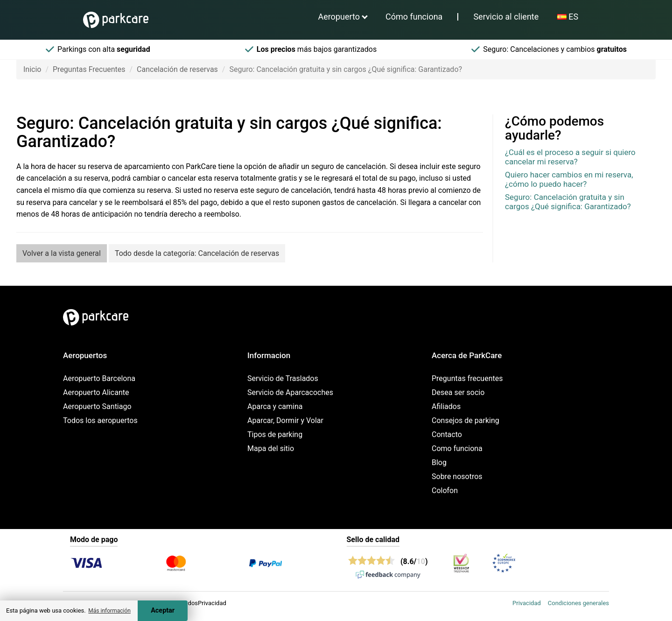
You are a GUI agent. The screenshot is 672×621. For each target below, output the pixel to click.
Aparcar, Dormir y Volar (285, 420)
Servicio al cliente (506, 17)
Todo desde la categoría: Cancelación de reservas (197, 253)
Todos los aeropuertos (100, 420)
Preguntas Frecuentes (89, 69)
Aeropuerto (339, 17)
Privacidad (527, 603)
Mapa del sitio (271, 448)
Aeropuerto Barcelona (99, 378)
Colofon (445, 490)
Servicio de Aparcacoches (290, 392)
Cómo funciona (414, 17)
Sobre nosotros (457, 476)
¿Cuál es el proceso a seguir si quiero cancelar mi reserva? (570, 157)
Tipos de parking (275, 434)
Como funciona (457, 448)
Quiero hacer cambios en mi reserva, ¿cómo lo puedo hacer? (569, 179)
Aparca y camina (275, 406)
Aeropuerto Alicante (96, 392)
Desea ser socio (458, 392)
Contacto (447, 434)
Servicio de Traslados (283, 378)
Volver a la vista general (62, 253)
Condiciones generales (578, 603)
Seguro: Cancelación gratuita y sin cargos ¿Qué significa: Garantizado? (568, 202)
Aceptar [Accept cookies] (163, 610)
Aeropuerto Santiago (97, 406)
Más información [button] (109, 611)
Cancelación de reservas (177, 69)
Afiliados (446, 406)
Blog (439, 462)
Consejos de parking (465, 420)
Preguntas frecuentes (467, 378)
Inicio (32, 69)
